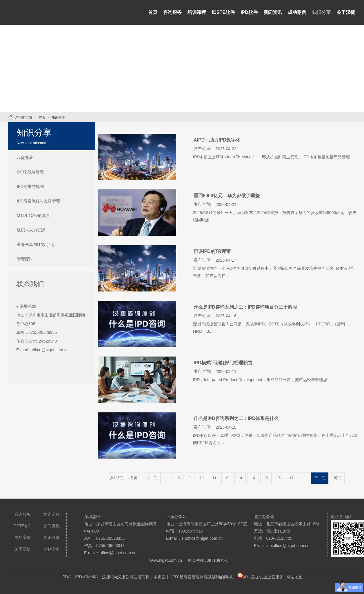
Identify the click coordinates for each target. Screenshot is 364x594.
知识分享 (321, 12)
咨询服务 (172, 12)
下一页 (320, 478)
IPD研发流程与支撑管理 (38, 201)
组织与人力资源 (31, 230)
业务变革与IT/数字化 (35, 245)
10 (202, 478)
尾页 (337, 478)
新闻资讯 (273, 12)
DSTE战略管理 (30, 172)
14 (253, 478)
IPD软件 (249, 12)
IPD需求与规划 (30, 186)
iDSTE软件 (223, 12)
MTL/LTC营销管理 (33, 215)
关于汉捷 (346, 12)
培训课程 (197, 12)
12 (227, 478)
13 (240, 478)
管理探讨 (25, 259)
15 (266, 478)
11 (214, 478)
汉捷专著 (25, 157)
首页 (153, 12)
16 (279, 478)
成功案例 (297, 12)
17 (291, 478)
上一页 (152, 478)
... (167, 478)
